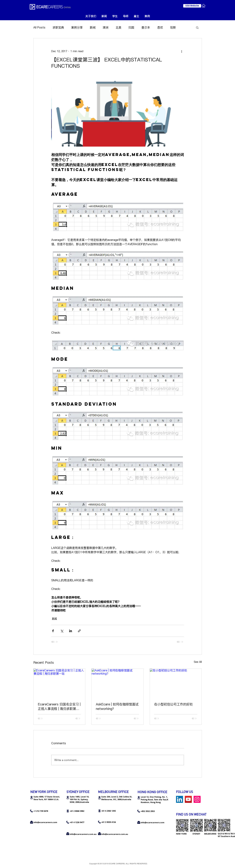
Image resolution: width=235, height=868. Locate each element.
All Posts (39, 27)
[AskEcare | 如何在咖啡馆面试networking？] (117, 683)
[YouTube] (188, 799)
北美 (118, 27)
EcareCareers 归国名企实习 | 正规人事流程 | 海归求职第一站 (59, 706)
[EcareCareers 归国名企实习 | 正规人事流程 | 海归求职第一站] (59, 683)
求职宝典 (58, 27)
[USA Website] (192, 6)
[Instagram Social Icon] (197, 799)
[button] (197, 27)
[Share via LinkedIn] (71, 631)
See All (198, 662)
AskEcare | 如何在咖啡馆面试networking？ (117, 706)
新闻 (93, 27)
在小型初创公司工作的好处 (174, 704)
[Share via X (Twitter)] (62, 631)
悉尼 (160, 27)
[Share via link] (79, 631)
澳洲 (106, 27)
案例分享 (77, 27)
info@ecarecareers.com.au (115, 834)
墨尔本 (146, 27)
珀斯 (173, 27)
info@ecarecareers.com (153, 822)
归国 (131, 27)
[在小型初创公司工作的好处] (176, 683)
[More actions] (182, 51)
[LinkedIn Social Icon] (180, 799)
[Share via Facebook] (53, 631)
